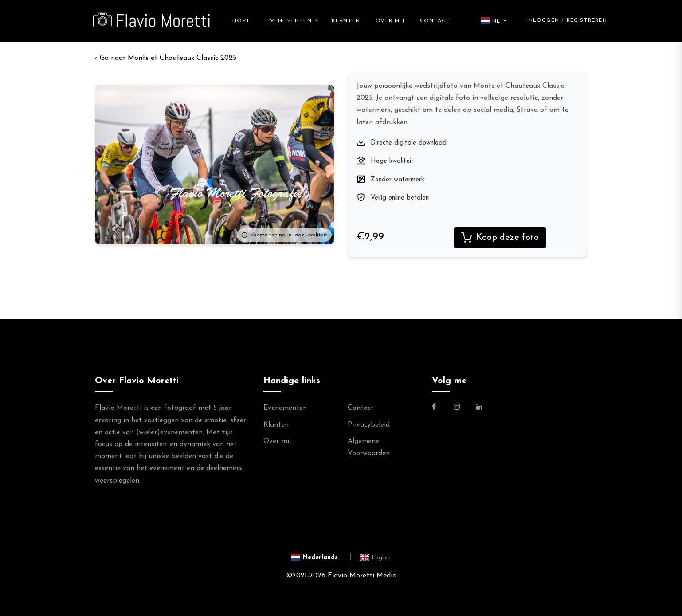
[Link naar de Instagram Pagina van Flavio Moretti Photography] (457, 408)
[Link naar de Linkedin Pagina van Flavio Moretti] (479, 408)
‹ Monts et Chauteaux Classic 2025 (166, 58)
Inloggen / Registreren (566, 20)
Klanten (346, 21)
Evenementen (289, 21)
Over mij (390, 21)
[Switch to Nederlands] (321, 557)
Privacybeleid (369, 425)
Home (242, 21)
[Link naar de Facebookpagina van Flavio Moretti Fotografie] (439, 408)
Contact (435, 21)
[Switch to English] (375, 557)
